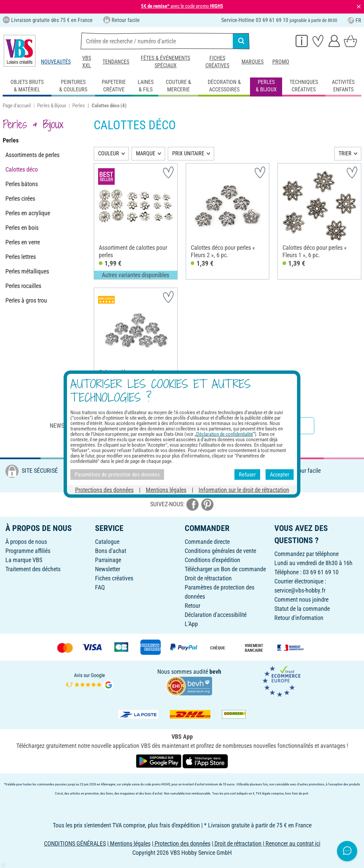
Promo (281, 62)
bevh (215, 672)
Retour (192, 606)
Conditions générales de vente (220, 551)
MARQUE (146, 153)
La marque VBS (24, 560)
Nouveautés (56, 62)
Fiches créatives (217, 62)
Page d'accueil (17, 106)
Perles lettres (21, 257)
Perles (79, 106)
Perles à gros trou (26, 300)
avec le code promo (182, 6)
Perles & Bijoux (52, 106)
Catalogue (107, 542)
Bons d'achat (111, 551)
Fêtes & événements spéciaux (165, 62)
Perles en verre (23, 242)
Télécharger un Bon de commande (225, 569)
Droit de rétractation (208, 578)
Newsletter (108, 569)
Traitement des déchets (33, 569)
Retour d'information (299, 618)
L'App (191, 624)
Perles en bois (22, 228)
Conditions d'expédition (212, 560)
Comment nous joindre (301, 599)
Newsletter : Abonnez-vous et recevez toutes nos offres (130, 426)
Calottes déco (22, 169)
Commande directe (207, 542)
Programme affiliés (28, 551)
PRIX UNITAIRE (188, 153)
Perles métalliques (27, 271)
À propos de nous (26, 542)
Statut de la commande (302, 609)
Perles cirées (20, 198)
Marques (253, 62)
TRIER (345, 153)
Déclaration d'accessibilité (216, 615)
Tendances (116, 62)
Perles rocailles (23, 286)
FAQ (100, 587)
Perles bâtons (22, 184)
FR (355, 20)
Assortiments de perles (32, 155)
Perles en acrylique (28, 213)
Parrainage (108, 560)
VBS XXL (87, 62)
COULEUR (109, 153)
